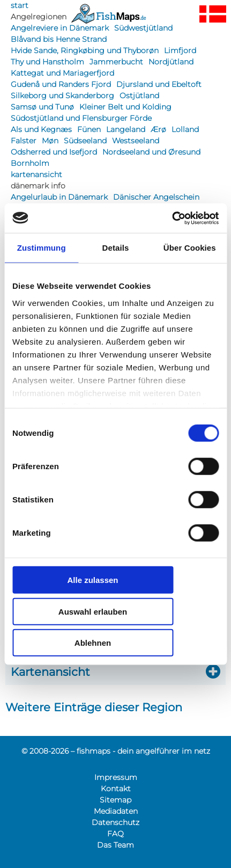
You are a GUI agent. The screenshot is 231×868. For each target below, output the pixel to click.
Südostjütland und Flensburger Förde (81, 118)
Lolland (185, 129)
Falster (24, 141)
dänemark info (38, 186)
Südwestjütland (143, 28)
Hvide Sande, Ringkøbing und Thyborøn (85, 50)
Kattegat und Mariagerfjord (62, 73)
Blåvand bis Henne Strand (59, 39)
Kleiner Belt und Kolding (125, 107)
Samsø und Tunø (42, 107)
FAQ (115, 834)
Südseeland (85, 141)
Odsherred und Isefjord (54, 152)
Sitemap (115, 800)
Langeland (126, 129)
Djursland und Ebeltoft (159, 84)
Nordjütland (171, 62)
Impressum (116, 777)
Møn (50, 141)
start (20, 5)
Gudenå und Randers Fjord (61, 84)
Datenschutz (115, 822)
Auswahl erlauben (93, 611)
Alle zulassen (92, 580)
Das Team (115, 845)
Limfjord (180, 50)
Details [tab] (116, 248)
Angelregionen (39, 17)
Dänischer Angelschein (156, 197)
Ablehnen (93, 643)
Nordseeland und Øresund (151, 152)
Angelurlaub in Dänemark (59, 197)
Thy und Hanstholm (47, 62)
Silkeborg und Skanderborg (62, 96)
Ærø (158, 129)
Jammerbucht (116, 62)
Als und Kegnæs (41, 129)
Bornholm (30, 163)
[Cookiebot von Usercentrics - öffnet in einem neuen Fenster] (172, 218)
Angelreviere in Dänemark (60, 28)
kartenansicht (36, 174)
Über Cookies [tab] (190, 248)
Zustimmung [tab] (42, 248)
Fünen (89, 129)
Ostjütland (139, 96)
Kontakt (116, 789)
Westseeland (136, 141)
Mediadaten (116, 811)
